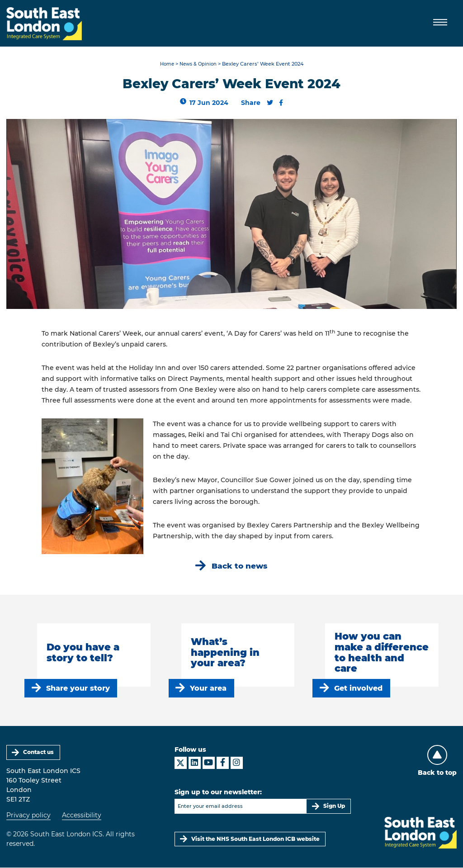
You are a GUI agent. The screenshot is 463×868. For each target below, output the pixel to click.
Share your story (78, 689)
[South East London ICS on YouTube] (209, 763)
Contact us (39, 753)
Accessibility (82, 816)
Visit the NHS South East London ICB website (256, 839)
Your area (209, 689)
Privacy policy (28, 816)
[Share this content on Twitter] (270, 103)
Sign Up (334, 807)
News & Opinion (199, 64)
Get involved (359, 689)
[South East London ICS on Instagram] (237, 763)
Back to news (240, 566)
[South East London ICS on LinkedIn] (195, 763)
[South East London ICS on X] (181, 763)
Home (165, 64)
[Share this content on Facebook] (281, 103)
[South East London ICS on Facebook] (223, 763)
